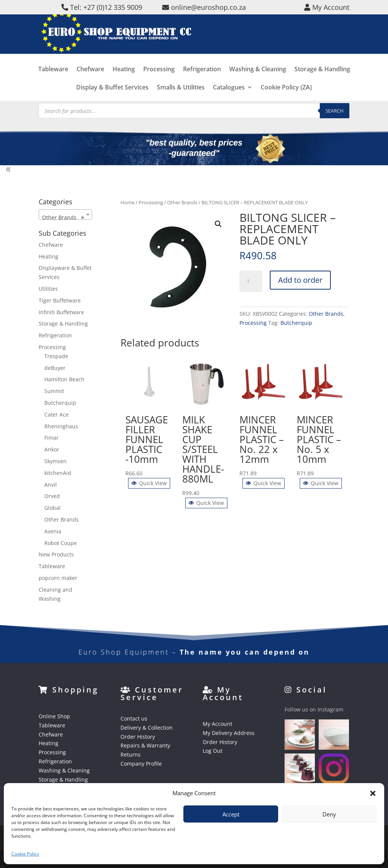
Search (335, 111)
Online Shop (54, 716)
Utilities (48, 289)
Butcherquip (296, 323)
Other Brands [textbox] (63, 218)
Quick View (149, 483)
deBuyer (55, 368)
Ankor (52, 449)
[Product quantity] (251, 281)
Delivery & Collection (147, 728)
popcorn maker (58, 578)
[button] (373, 793)
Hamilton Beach (64, 379)
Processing (159, 81)
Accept (231, 814)
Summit (54, 391)
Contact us (134, 718)
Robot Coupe (61, 543)
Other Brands (182, 202)
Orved (52, 496)
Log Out (213, 751)
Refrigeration (202, 81)
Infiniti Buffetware (61, 312)
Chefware (90, 81)
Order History (138, 737)
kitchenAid (58, 473)
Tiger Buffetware (60, 300)
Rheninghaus (61, 426)
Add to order (300, 280)
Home (128, 202)
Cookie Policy (25, 854)
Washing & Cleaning (258, 81)
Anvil (51, 485)
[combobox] (65, 215)
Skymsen (56, 461)
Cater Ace (56, 414)
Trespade (56, 356)
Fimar (52, 438)
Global (52, 508)
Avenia (53, 531)
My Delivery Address (229, 733)
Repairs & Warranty (145, 745)
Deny (329, 814)
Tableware (53, 81)
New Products (56, 554)
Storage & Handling (322, 81)
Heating (124, 81)
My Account (217, 724)
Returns (131, 754)
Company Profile (141, 764)
